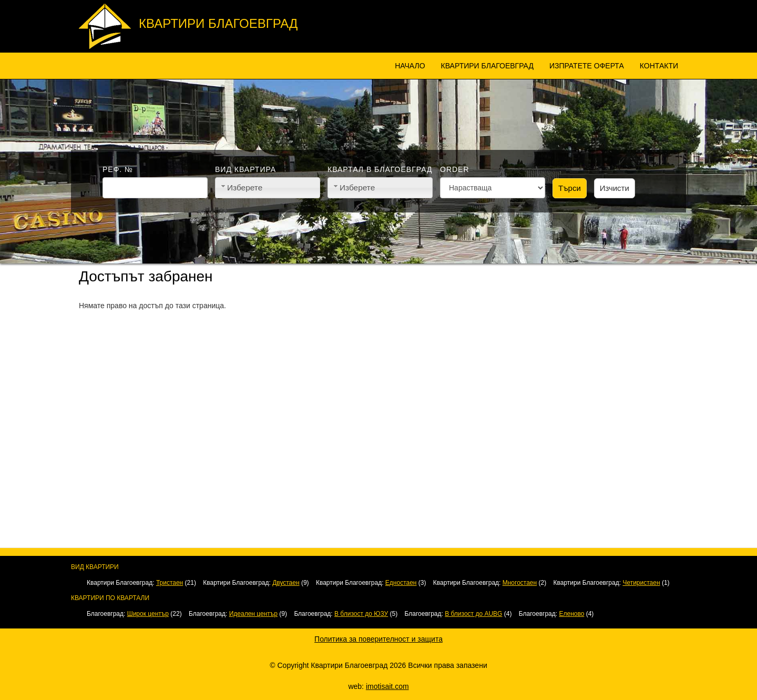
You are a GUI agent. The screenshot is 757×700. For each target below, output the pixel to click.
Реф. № (118, 169)
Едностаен (401, 583)
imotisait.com (387, 686)
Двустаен (286, 583)
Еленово (571, 614)
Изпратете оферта (587, 66)
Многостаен (520, 583)
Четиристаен (641, 583)
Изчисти (615, 188)
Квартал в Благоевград (380, 169)
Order (455, 169)
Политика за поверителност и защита (378, 639)
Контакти (659, 66)
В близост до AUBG (473, 614)
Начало (410, 66)
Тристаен (170, 583)
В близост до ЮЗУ (361, 614)
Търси (570, 188)
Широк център (148, 614)
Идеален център (253, 614)
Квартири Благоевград (218, 23)
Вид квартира (245, 169)
